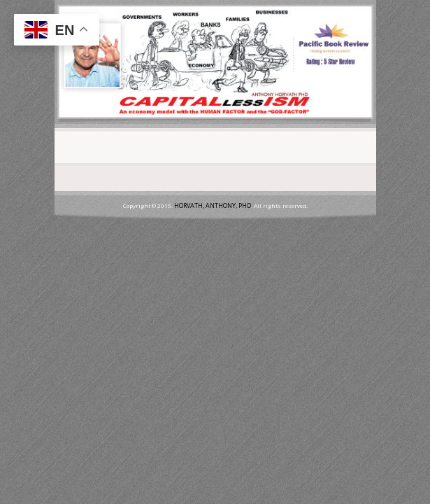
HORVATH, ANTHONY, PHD (213, 205)
